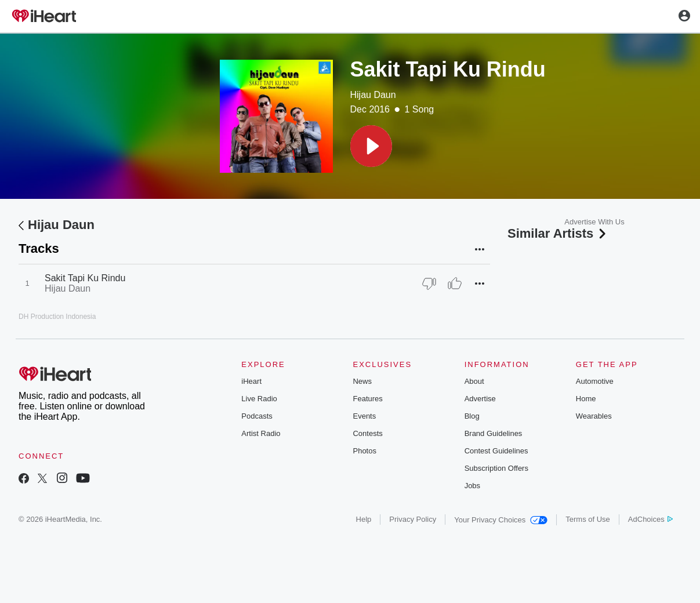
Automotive (595, 381)
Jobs (472, 486)
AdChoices (650, 519)
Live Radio (259, 399)
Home (586, 399)
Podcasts (257, 416)
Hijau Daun (373, 95)
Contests (367, 433)
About (474, 381)
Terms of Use (588, 519)
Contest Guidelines (496, 451)
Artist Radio (261, 433)
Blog (472, 416)
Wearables (594, 416)
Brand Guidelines (494, 433)
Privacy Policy (413, 519)
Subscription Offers (496, 468)
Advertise (480, 399)
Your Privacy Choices (501, 520)
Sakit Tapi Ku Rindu (85, 278)
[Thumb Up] (455, 284)
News (362, 381)
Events (364, 416)
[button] (371, 146)
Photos (364, 451)
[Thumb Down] (429, 284)
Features (367, 399)
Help (364, 519)
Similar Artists (558, 233)
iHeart (251, 381)
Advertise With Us (594, 222)
